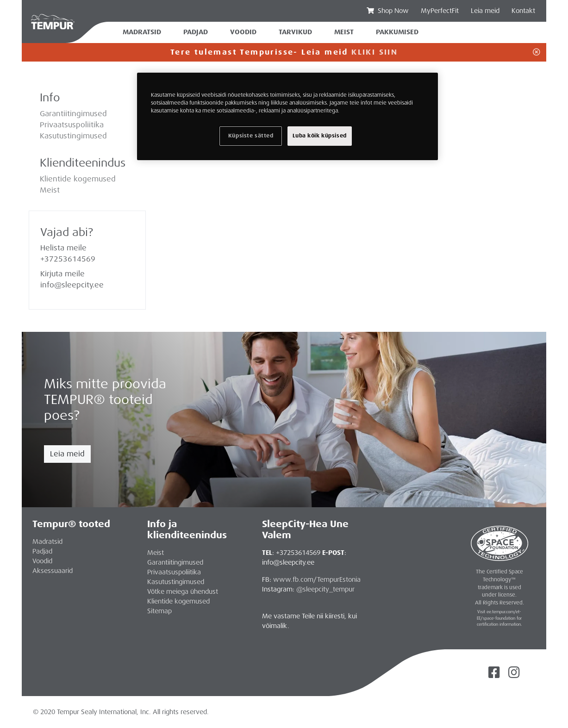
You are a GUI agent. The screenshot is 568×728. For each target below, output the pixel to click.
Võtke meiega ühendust (183, 591)
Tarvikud (295, 32)
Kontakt (523, 11)
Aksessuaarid (53, 571)
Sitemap (159, 611)
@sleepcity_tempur (325, 589)
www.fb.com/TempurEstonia (317, 579)
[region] (287, 116)
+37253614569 (68, 259)
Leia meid (67, 454)
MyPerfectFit (440, 11)
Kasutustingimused (73, 136)
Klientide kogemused (78, 179)
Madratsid (142, 32)
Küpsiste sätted (251, 136)
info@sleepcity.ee (72, 285)
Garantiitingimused (73, 114)
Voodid (243, 32)
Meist (50, 190)
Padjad (196, 32)
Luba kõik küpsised (320, 136)
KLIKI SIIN (375, 52)
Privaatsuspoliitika (72, 125)
